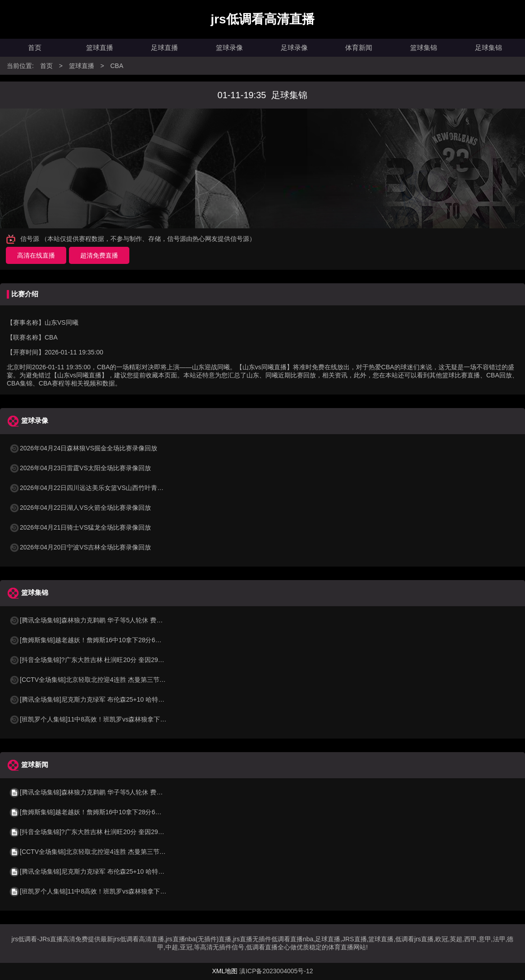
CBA (117, 66)
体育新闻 (359, 48)
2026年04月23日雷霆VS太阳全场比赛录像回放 (80, 468)
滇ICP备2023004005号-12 (276, 971)
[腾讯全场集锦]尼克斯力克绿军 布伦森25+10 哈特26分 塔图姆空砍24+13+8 (119, 699)
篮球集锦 (424, 48)
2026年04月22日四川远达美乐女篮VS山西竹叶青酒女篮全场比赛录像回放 (118, 488)
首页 (35, 48)
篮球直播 (100, 48)
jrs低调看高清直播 (262, 19)
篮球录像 (229, 48)
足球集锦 (488, 48)
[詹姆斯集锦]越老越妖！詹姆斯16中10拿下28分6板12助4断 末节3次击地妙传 (121, 640)
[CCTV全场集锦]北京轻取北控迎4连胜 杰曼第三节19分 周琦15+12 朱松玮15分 (124, 680)
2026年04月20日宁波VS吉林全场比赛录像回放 (80, 547)
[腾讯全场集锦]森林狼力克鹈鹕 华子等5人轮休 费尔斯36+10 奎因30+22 (114, 620)
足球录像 (294, 48)
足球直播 (164, 48)
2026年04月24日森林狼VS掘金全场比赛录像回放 (83, 448)
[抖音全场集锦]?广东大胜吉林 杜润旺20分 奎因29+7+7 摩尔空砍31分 (111, 660)
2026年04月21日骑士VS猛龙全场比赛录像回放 (80, 527)
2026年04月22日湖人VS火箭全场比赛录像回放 (80, 508)
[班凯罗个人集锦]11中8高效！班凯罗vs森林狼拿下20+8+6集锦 (102, 719)
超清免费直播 (99, 255)
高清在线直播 (36, 255)
